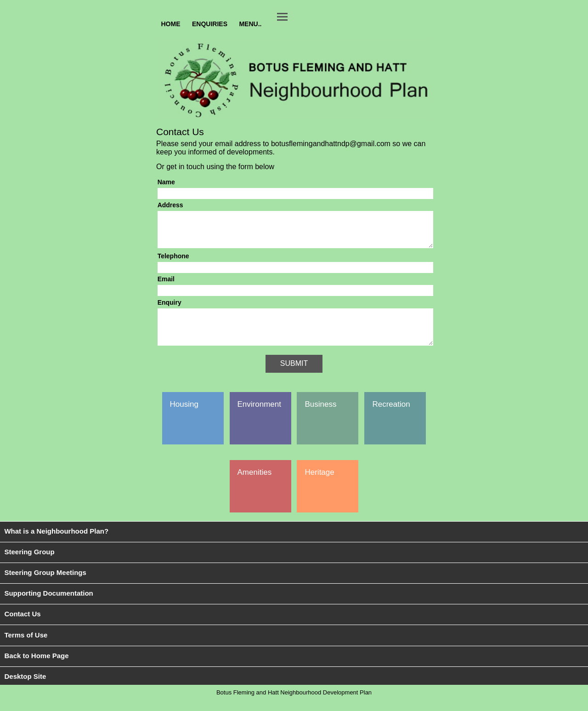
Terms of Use (26, 649)
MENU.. (250, 23)
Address (170, 205)
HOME (171, 23)
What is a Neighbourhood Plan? (56, 545)
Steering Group (29, 566)
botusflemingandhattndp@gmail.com (331, 144)
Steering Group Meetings (45, 586)
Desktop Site (25, 690)
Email (166, 286)
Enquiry (170, 309)
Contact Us (22, 628)
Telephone (173, 263)
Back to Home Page (36, 669)
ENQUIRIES (210, 23)
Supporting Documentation (48, 607)
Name (166, 182)
